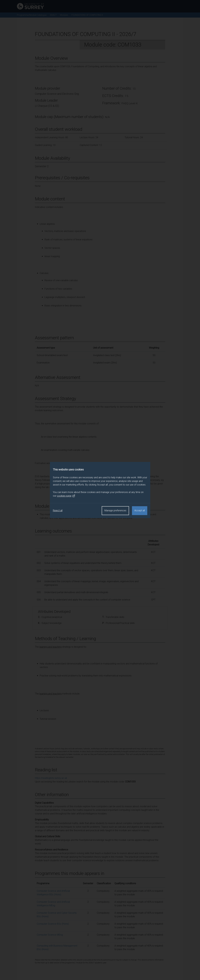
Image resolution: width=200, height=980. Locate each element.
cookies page (66, 496)
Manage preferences (115, 510)
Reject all (58, 510)
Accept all (140, 510)
